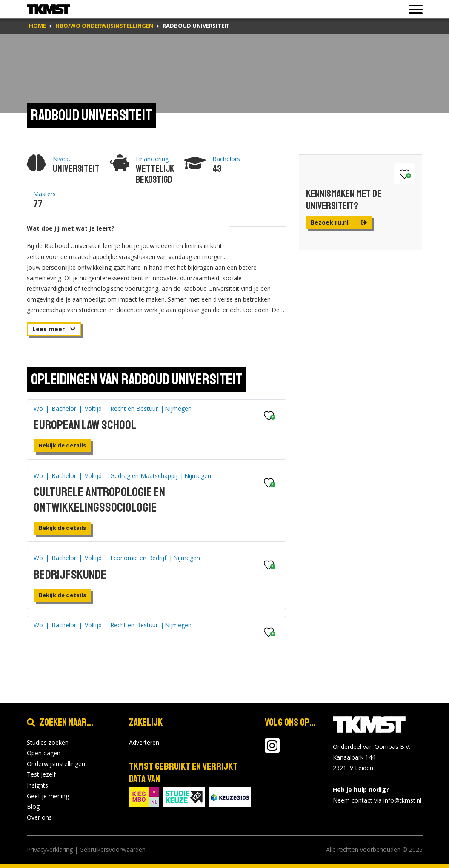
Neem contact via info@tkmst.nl (377, 800)
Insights (37, 785)
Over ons (39, 817)
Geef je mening (48, 796)
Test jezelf (41, 774)
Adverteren (144, 742)
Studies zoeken (48, 742)
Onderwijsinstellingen (56, 764)
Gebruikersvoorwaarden (113, 850)
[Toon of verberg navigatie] (413, 9)
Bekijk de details (62, 445)
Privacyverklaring (50, 850)
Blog (33, 807)
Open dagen (44, 753)
